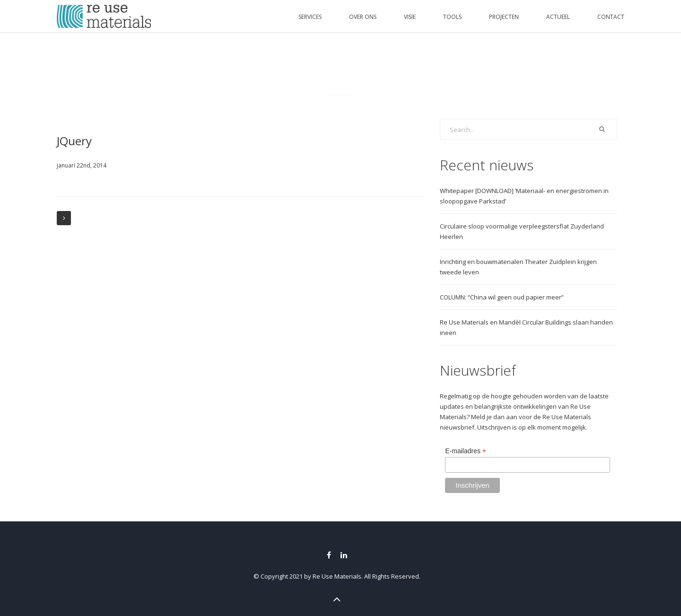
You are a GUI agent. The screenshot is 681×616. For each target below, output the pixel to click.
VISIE (410, 17)
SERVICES (310, 17)
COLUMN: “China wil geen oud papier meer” (502, 297)
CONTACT (611, 17)
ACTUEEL (558, 17)
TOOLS (452, 17)
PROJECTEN (504, 17)
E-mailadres (466, 451)
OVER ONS (363, 17)
